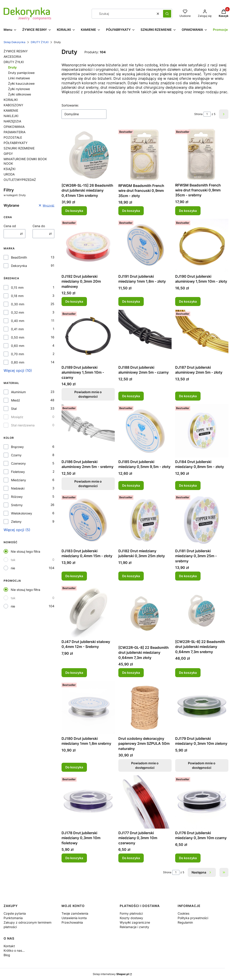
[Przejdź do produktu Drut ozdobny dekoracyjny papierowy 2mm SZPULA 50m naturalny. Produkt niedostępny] (145, 708)
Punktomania (13, 918)
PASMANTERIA (14, 132)
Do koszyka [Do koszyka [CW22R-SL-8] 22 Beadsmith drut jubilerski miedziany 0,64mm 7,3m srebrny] (188, 673)
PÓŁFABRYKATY (15, 143)
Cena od (10, 226)
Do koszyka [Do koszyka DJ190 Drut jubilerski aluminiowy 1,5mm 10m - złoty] (188, 302)
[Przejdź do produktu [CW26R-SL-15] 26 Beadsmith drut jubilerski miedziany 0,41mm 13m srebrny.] (88, 154)
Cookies (183, 913)
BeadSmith (19, 257)
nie (13, 568)
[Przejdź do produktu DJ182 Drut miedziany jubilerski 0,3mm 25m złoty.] (145, 520)
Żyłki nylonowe (19, 89)
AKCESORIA (12, 57)
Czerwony (18, 463)
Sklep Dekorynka (14, 42)
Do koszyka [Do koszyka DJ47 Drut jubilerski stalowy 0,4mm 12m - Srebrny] (74, 673)
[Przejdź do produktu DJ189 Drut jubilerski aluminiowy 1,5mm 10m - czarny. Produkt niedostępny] (88, 336)
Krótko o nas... (14, 950)
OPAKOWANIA (14, 127)
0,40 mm (18, 321)
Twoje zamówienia (75, 913)
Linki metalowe (19, 78)
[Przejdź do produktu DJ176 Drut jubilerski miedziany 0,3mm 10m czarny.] (202, 802)
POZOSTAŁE (13, 137)
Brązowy (17, 447)
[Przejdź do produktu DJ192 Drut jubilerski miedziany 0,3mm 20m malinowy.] (88, 245)
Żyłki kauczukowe (21, 83)
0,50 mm (18, 337)
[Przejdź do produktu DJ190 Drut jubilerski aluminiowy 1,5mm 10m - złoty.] (202, 245)
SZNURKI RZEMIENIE (19, 148)
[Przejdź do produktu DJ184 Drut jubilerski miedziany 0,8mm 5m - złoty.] (202, 431)
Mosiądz (17, 417)
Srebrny (17, 505)
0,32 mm (18, 312)
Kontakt (9, 946)
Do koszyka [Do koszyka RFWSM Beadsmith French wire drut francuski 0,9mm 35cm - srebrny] (188, 211)
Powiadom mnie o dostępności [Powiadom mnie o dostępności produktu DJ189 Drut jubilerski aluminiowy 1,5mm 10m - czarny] (88, 394)
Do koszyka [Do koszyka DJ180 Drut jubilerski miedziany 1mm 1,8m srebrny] (74, 767)
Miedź (15, 400)
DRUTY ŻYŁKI (40, 42)
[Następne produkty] (202, 872)
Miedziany (19, 480)
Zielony (16, 522)
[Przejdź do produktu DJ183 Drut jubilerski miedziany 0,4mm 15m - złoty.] (88, 520)
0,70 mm (18, 354)
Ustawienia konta (74, 918)
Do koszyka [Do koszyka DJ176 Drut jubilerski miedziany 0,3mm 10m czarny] (188, 858)
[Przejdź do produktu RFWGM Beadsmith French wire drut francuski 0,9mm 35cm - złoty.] (145, 155)
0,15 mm (17, 287)
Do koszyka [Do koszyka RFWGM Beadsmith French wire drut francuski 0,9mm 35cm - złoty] (131, 211)
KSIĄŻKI (10, 169)
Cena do (39, 226)
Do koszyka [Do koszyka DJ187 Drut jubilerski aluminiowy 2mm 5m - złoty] (188, 396)
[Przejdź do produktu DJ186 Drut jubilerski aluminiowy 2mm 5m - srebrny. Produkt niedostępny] (88, 431)
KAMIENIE (11, 110)
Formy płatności (131, 913)
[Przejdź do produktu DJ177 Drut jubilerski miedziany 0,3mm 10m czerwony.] (145, 802)
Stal (14, 409)
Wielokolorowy (22, 513)
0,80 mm (18, 362)
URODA (9, 174)
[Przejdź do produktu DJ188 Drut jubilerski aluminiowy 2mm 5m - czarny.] (145, 336)
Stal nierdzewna (23, 425)
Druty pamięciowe (21, 73)
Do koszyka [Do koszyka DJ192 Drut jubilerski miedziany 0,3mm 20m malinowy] (74, 302)
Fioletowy (18, 472)
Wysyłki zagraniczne (135, 922)
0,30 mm (18, 304)
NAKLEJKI (11, 116)
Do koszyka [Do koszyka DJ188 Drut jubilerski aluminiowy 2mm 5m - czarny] (131, 396)
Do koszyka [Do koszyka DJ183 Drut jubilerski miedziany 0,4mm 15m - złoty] (74, 576)
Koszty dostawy (131, 918)
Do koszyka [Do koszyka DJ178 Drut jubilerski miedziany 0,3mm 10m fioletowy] (74, 858)
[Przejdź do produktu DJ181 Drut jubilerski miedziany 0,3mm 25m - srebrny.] (202, 520)
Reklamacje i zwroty (134, 927)
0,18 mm (17, 296)
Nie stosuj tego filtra (25, 551)
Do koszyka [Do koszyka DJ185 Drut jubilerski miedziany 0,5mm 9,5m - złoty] (131, 485)
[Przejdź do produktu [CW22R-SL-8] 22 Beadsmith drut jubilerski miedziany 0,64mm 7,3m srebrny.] (202, 611)
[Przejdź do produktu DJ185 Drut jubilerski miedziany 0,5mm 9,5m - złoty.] (145, 431)
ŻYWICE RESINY (16, 51)
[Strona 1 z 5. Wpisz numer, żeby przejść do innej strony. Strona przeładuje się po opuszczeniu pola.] (207, 114)
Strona (198, 114)
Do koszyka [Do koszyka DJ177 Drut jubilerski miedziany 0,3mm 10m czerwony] (131, 858)
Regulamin (185, 922)
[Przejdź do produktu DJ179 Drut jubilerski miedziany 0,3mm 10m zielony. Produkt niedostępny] (202, 708)
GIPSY (8, 154)
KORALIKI (11, 100)
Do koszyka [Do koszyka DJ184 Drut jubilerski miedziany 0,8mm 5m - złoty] (188, 485)
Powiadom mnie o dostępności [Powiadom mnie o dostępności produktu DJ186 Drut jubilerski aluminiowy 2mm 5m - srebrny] (88, 483)
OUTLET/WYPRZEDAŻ (20, 180)
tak (13, 560)
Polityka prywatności (193, 918)
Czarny (16, 455)
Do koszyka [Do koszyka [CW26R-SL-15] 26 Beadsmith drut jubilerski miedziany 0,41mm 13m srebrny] (74, 211)
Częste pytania (15, 913)
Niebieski (18, 488)
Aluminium (18, 392)
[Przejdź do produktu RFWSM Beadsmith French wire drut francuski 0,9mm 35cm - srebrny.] (202, 154)
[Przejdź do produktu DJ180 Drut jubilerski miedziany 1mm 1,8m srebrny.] (88, 708)
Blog (7, 955)
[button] (167, 14)
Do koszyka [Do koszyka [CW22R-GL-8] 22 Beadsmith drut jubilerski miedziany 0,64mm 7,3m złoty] (131, 673)
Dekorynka (19, 266)
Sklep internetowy (111, 974)
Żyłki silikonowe (20, 94)
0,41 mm (17, 329)
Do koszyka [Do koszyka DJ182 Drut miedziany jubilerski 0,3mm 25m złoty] (131, 576)
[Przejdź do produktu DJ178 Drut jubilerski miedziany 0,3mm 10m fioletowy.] (88, 802)
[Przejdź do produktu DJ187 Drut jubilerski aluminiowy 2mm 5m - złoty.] (202, 336)
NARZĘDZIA (12, 121)
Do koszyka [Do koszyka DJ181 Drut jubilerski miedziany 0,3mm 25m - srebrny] (188, 576)
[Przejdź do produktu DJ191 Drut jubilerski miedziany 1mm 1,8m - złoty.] (145, 245)
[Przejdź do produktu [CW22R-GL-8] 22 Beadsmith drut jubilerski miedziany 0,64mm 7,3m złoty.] (145, 614)
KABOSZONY (13, 105)
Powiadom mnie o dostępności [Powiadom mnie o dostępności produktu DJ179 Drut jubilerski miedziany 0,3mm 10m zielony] (202, 765)
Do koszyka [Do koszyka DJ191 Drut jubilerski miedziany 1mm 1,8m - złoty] (131, 302)
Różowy (17, 497)
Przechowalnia (72, 922)
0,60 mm (18, 346)
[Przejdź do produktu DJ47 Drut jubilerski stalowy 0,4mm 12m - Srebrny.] (88, 611)
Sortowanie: (70, 105)
